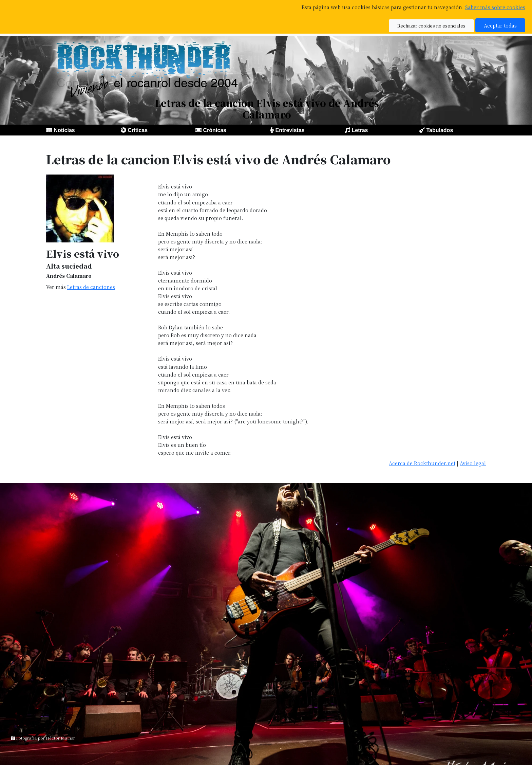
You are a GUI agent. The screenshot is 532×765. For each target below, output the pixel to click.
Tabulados (440, 130)
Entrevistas (290, 130)
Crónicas (214, 130)
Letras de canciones (91, 287)
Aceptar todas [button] (500, 25)
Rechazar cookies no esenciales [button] (431, 26)
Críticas (138, 130)
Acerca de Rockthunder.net (422, 463)
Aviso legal (473, 463)
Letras (360, 130)
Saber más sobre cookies (495, 7)
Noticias (64, 130)
